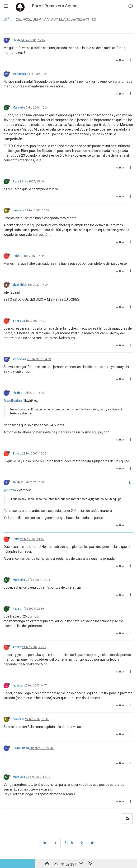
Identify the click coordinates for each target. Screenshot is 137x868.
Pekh (16, 256)
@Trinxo (10, 490)
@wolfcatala (13, 400)
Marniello (19, 108)
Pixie (16, 182)
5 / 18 (69, 843)
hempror (19, 210)
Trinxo (17, 321)
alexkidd (18, 285)
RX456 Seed (21, 748)
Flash (16, 40)
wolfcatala (19, 74)
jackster (18, 686)
